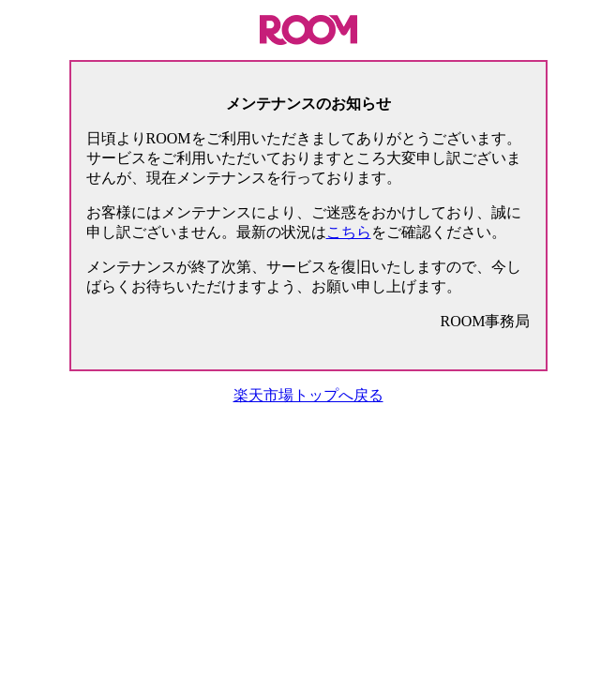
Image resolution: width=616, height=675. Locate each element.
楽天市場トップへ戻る (308, 395)
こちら (349, 232)
